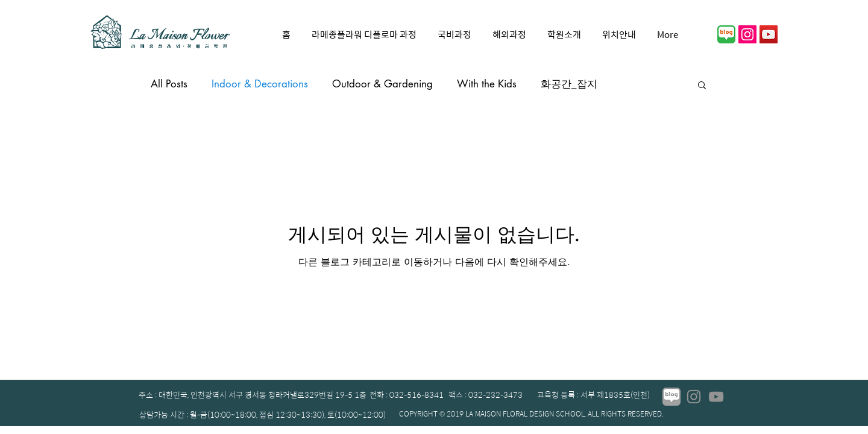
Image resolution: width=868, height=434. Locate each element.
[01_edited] (671, 397)
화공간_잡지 (569, 84)
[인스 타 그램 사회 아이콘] (747, 34)
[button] (702, 86)
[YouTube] (769, 34)
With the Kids (487, 84)
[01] (726, 34)
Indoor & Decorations (260, 84)
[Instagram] (694, 397)
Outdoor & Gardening (382, 84)
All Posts (169, 84)
